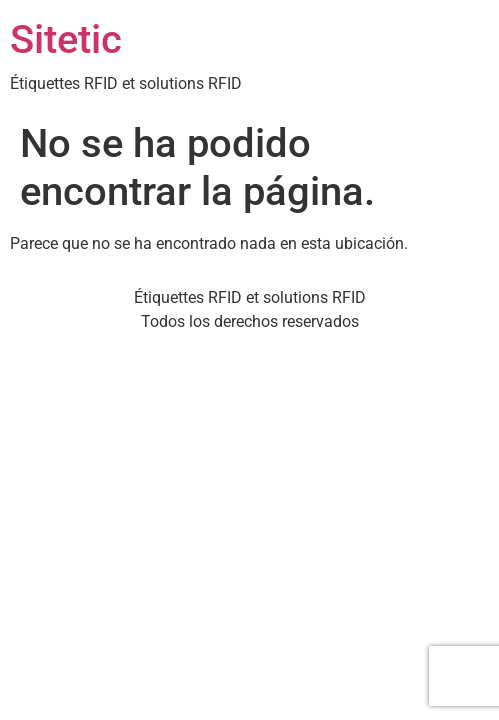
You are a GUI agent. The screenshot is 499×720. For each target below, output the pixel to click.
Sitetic (66, 39)
